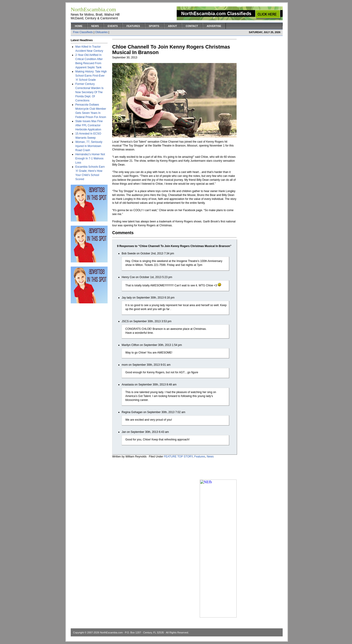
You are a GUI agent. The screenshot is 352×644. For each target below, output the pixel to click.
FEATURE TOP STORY (178, 457)
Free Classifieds (83, 32)
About (172, 26)
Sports (154, 26)
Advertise (214, 26)
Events (113, 26)
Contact (192, 26)
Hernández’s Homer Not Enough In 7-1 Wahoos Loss (90, 158)
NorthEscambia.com (111, 632)
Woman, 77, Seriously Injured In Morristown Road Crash (89, 146)
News (95, 26)
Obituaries (101, 32)
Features (133, 26)
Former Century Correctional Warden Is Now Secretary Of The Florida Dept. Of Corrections (89, 92)
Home (79, 26)
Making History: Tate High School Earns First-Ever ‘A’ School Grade (91, 76)
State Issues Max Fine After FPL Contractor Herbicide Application (89, 125)
